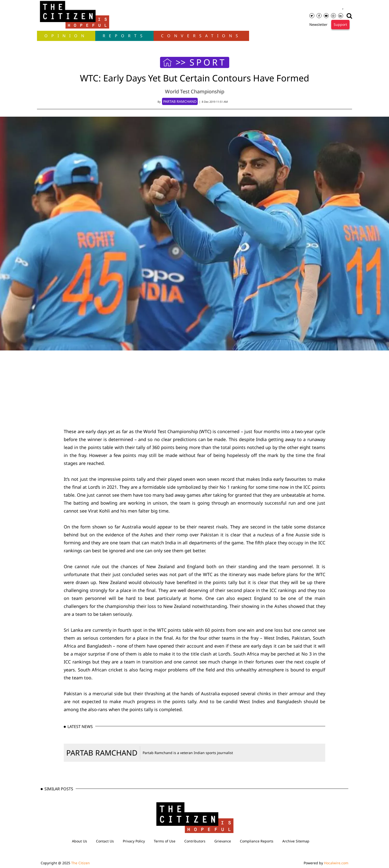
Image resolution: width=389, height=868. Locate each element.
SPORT (208, 62)
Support (340, 24)
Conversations (201, 36)
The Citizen (81, 863)
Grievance (223, 841)
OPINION (66, 36)
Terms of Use (165, 841)
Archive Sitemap (296, 841)
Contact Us (105, 841)
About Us (80, 841)
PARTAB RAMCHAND (102, 753)
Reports (124, 36)
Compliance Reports (257, 841)
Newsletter (318, 24)
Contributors (195, 841)
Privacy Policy (134, 841)
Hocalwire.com (336, 863)
